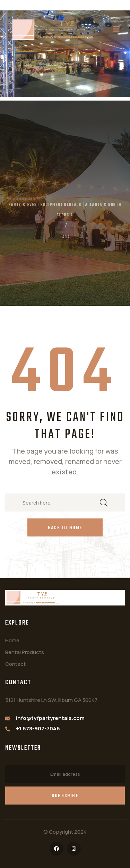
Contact (15, 664)
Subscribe (65, 796)
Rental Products (25, 652)
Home (12, 640)
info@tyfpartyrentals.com (50, 718)
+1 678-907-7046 (38, 728)
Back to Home (65, 528)
